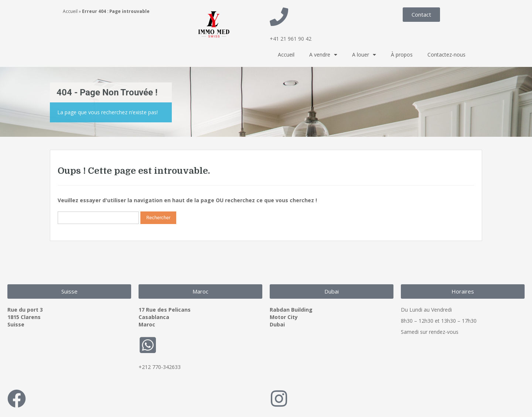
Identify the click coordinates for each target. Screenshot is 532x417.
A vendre (323, 55)
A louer (364, 55)
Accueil (70, 11)
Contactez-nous (446, 55)
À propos (402, 55)
